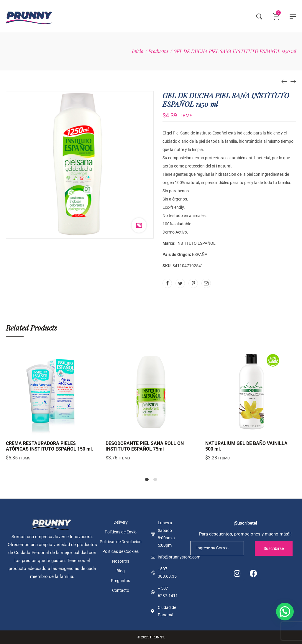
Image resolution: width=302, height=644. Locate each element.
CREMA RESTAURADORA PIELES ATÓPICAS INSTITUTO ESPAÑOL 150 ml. (50, 446)
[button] (285, 612)
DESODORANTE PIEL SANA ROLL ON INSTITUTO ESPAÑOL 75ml (145, 446)
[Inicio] (138, 51)
